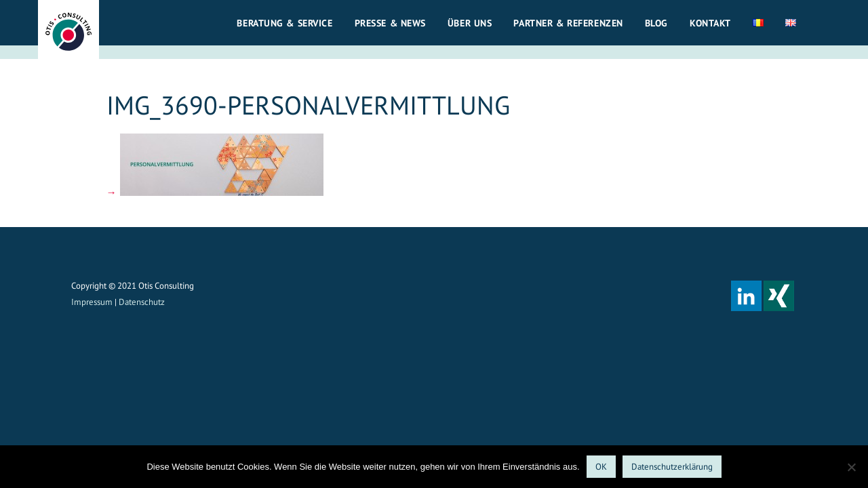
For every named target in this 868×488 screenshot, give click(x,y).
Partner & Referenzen (568, 23)
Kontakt (710, 23)
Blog (656, 23)
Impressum (92, 302)
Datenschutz (142, 302)
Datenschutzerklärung (672, 467)
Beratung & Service (284, 23)
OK (601, 467)
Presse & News (390, 23)
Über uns (470, 23)
